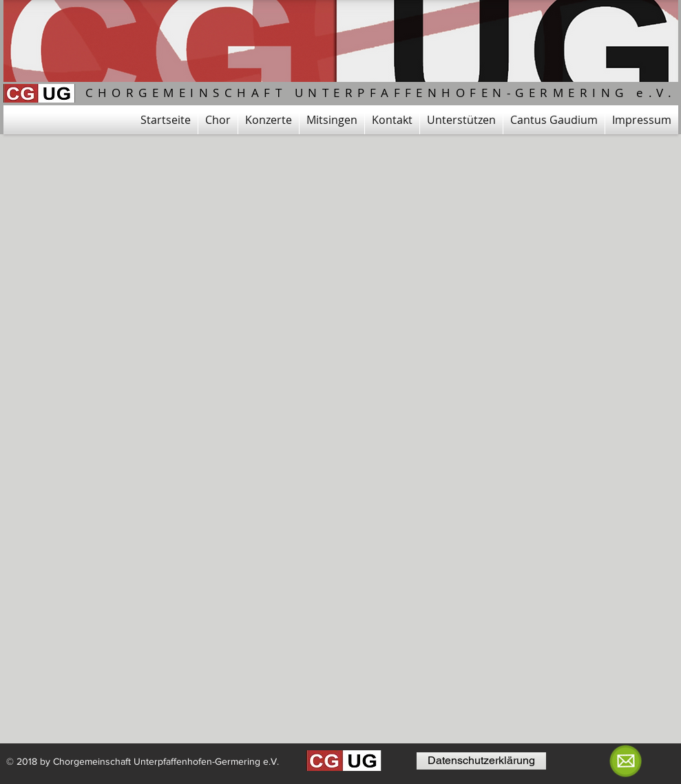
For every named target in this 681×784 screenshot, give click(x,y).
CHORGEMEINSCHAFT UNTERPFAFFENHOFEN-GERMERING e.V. (381, 93)
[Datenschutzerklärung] (481, 761)
